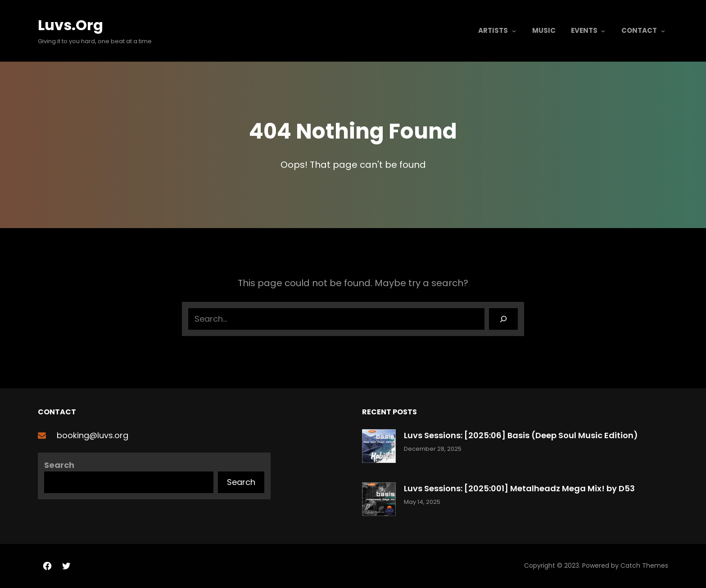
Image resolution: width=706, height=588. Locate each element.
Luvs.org (70, 25)
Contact (639, 30)
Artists (493, 30)
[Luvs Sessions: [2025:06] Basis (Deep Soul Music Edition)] (379, 448)
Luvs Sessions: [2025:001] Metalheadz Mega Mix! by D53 (519, 488)
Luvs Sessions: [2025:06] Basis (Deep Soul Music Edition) (521, 435)
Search (59, 465)
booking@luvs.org (93, 435)
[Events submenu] (603, 31)
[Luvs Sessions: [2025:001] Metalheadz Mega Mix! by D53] (379, 501)
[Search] (503, 319)
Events (584, 30)
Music (544, 30)
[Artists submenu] (514, 31)
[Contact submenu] (663, 31)
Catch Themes (644, 566)
